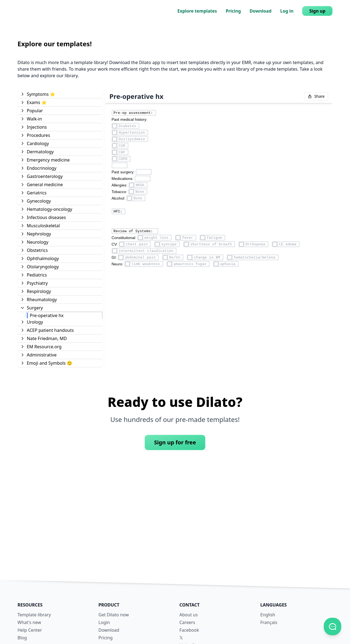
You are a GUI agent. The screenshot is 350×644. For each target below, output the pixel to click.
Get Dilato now (114, 615)
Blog (22, 638)
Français (269, 622)
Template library (34, 615)
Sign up (317, 11)
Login (104, 622)
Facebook (189, 630)
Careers (187, 622)
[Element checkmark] (115, 126)
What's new (29, 622)
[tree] (60, 228)
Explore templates (197, 11)
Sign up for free (175, 442)
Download (261, 11)
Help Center (30, 630)
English (268, 615)
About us (189, 615)
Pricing (233, 11)
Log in (287, 11)
